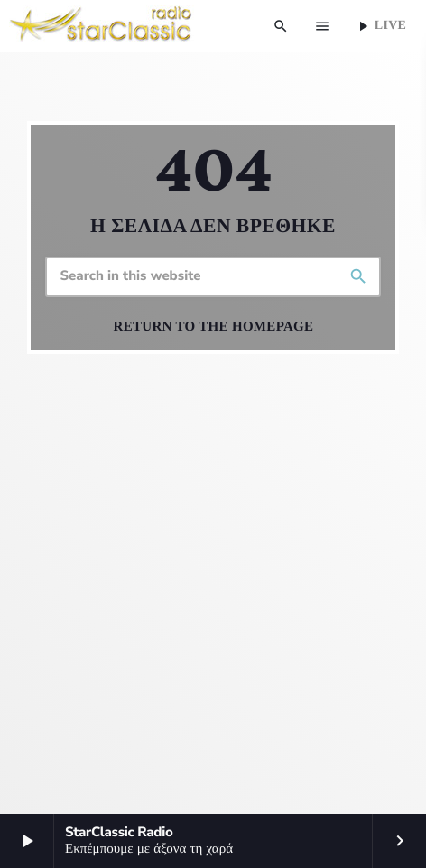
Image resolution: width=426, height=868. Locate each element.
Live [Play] (380, 26)
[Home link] (102, 26)
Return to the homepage (214, 327)
